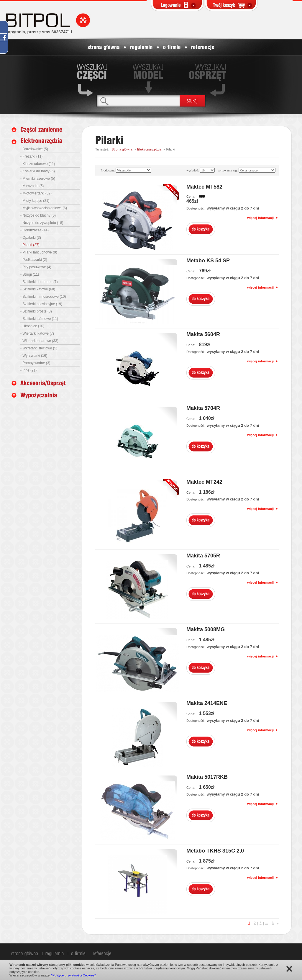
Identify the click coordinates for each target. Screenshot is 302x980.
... (267, 923)
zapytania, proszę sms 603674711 (39, 32)
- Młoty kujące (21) (35, 201)
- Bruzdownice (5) (34, 149)
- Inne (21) (28, 370)
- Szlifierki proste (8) (36, 311)
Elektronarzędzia (149, 149)
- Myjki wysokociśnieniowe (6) (44, 208)
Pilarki (170, 149)
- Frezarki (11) (31, 156)
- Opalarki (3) (31, 238)
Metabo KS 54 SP (208, 261)
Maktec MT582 (204, 187)
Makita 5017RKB (207, 777)
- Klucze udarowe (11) (38, 164)
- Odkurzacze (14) (35, 230)
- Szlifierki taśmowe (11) (39, 319)
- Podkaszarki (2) (34, 260)
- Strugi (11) (30, 274)
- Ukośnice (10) (32, 326)
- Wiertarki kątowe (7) (37, 333)
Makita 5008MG (206, 629)
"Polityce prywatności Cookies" (73, 975)
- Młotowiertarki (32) (36, 193)
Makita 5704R (203, 408)
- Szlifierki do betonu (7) (39, 282)
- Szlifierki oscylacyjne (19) (41, 304)
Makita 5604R (203, 334)
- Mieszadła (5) (32, 186)
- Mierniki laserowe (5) (38, 179)
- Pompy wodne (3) (35, 363)
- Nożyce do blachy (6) (38, 215)
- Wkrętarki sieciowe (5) (39, 348)
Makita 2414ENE (207, 703)
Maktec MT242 (204, 482)
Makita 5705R (203, 556)
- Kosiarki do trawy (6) (38, 171)
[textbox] (138, 101)
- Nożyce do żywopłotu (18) (42, 223)
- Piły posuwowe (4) (36, 267)
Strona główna (122, 149)
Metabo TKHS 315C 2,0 (215, 851)
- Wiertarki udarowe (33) (39, 341)
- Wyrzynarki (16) (34, 356)
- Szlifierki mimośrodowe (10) (43, 297)
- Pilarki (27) (30, 245)
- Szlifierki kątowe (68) (38, 289)
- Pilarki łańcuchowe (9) (39, 252)
